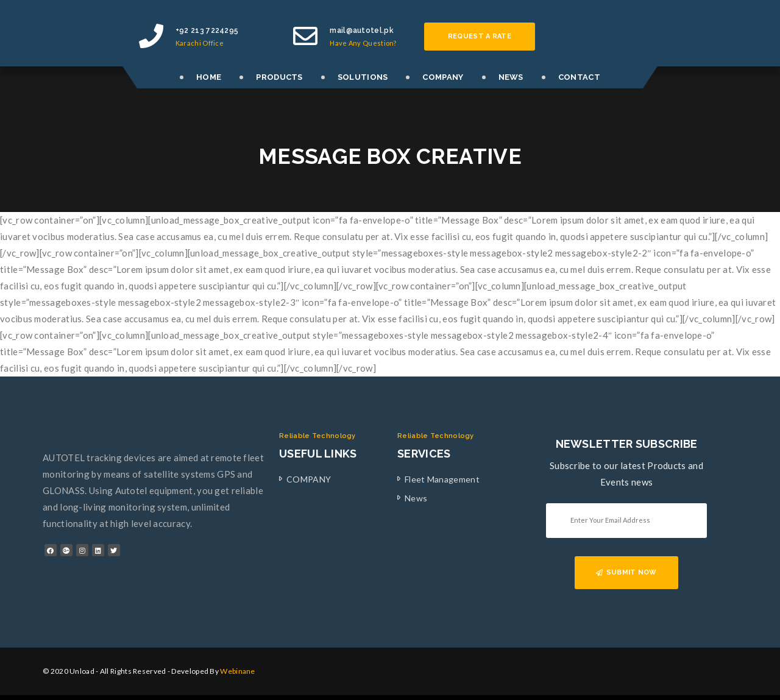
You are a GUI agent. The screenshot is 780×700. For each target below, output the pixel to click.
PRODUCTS (279, 77)
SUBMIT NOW (626, 572)
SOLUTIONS (363, 77)
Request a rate (480, 36)
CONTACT (579, 77)
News (416, 498)
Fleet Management (442, 479)
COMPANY (443, 77)
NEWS (511, 77)
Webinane (237, 671)
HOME (209, 77)
